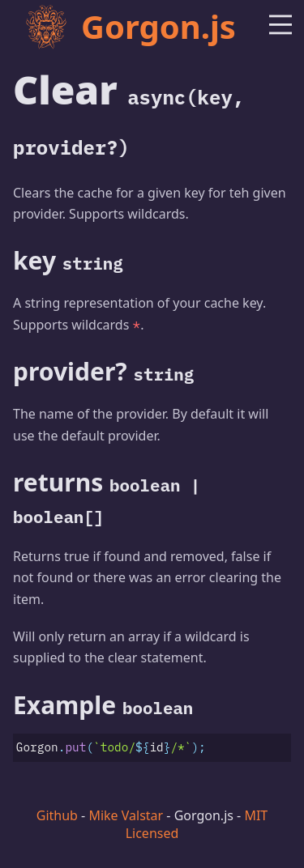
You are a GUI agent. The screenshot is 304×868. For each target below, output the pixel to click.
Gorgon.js (130, 26)
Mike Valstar (126, 815)
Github (57, 815)
